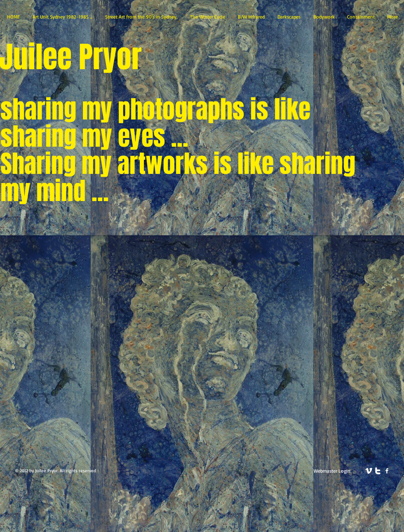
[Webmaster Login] (332, 471)
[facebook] (387, 471)
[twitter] (378, 471)
